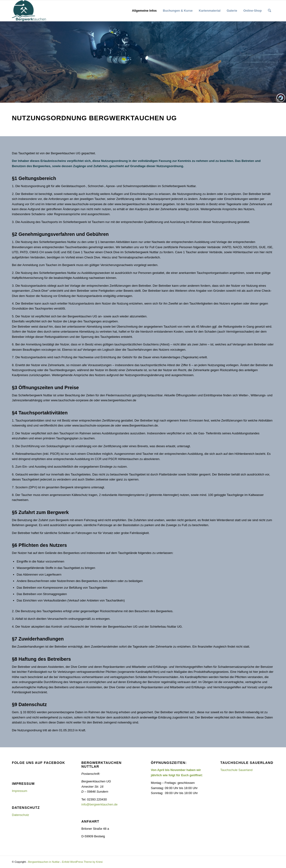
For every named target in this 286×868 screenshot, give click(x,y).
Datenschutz (20, 815)
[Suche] (269, 11)
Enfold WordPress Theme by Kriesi (82, 862)
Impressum (20, 791)
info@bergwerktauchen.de (99, 804)
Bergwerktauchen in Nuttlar (44, 862)
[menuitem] (144, 11)
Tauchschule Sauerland (236, 770)
